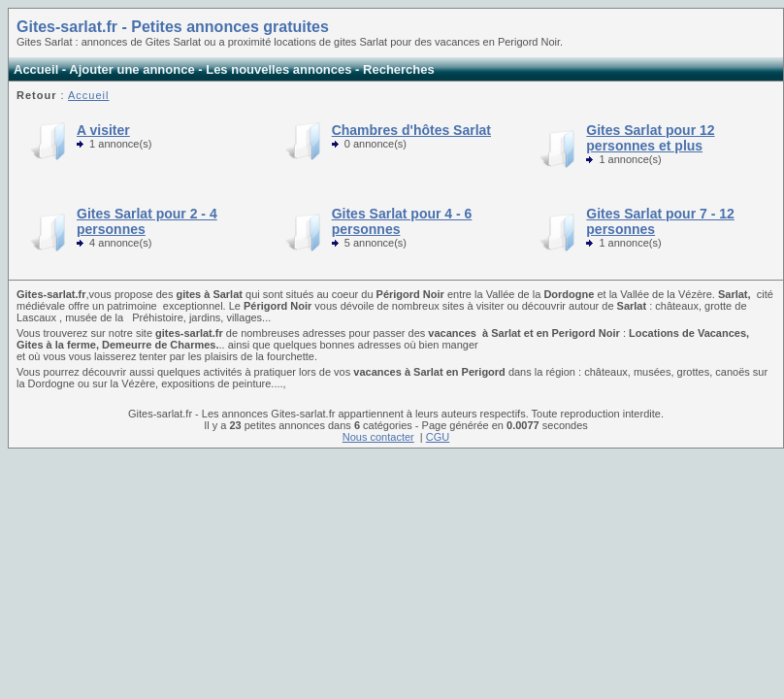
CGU (438, 437)
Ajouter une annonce (131, 69)
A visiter (103, 130)
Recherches (399, 69)
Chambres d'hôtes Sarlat (411, 130)
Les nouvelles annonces (280, 69)
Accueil (36, 69)
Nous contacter (378, 437)
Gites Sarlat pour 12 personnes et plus (650, 138)
